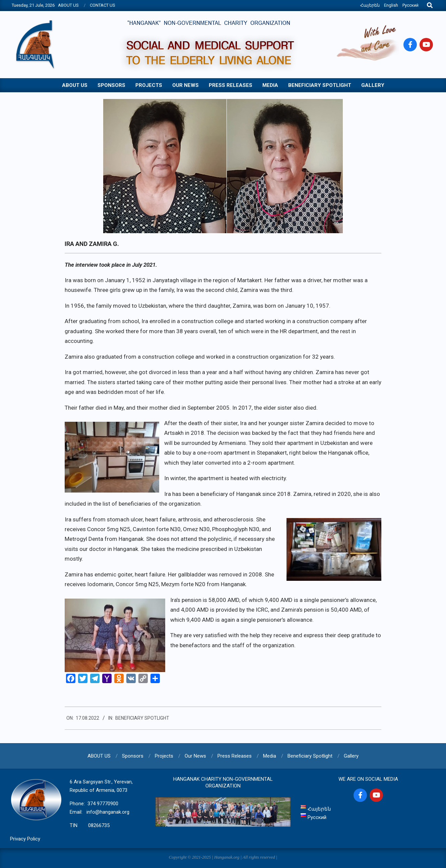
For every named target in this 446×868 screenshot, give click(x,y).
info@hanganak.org (108, 812)
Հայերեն (370, 5)
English (391, 5)
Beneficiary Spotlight (142, 718)
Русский (410, 5)
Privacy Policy (25, 839)
